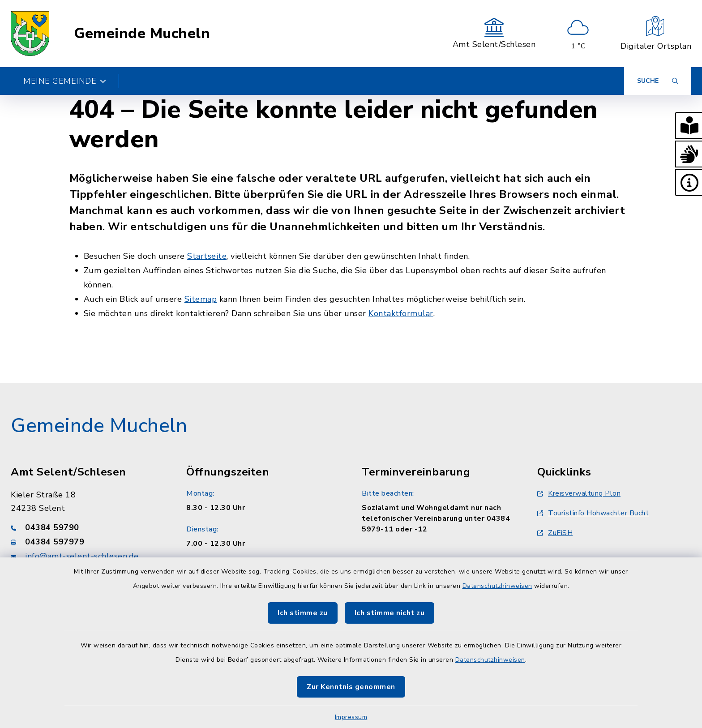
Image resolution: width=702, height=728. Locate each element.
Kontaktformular (401, 313)
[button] (689, 125)
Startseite (207, 256)
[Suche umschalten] (658, 81)
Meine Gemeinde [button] (65, 81)
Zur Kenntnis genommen (351, 687)
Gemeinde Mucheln (142, 34)
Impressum (351, 717)
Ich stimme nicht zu (390, 613)
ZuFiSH (555, 533)
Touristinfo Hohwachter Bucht (593, 513)
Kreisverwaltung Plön (579, 493)
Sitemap (201, 299)
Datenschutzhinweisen (497, 586)
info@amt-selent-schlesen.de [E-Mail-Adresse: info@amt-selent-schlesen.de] (82, 556)
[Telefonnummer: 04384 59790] (88, 527)
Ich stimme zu (303, 613)
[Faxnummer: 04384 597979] (88, 542)
